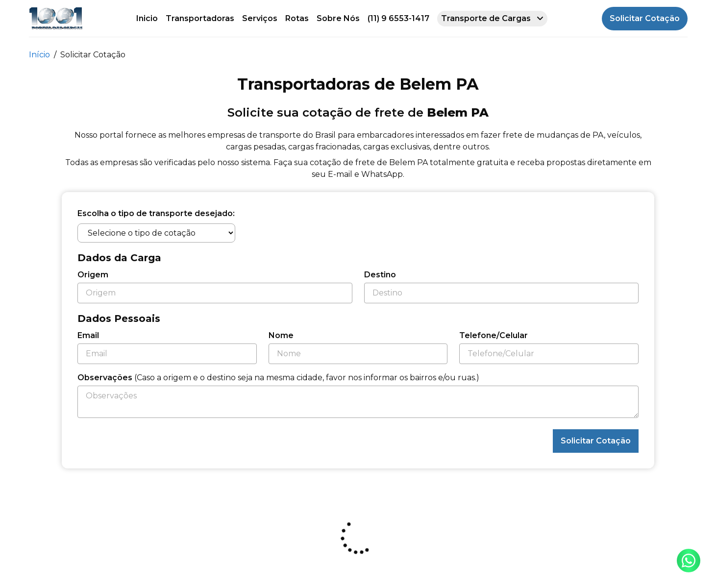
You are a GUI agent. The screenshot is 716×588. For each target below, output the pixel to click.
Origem (93, 275)
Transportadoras (200, 18)
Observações (278, 378)
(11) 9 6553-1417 (398, 18)
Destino (380, 275)
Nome (281, 335)
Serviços (260, 18)
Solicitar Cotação (645, 18)
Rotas (297, 18)
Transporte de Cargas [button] (492, 18)
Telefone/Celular (494, 335)
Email (88, 335)
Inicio (147, 18)
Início (39, 55)
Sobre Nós (338, 18)
